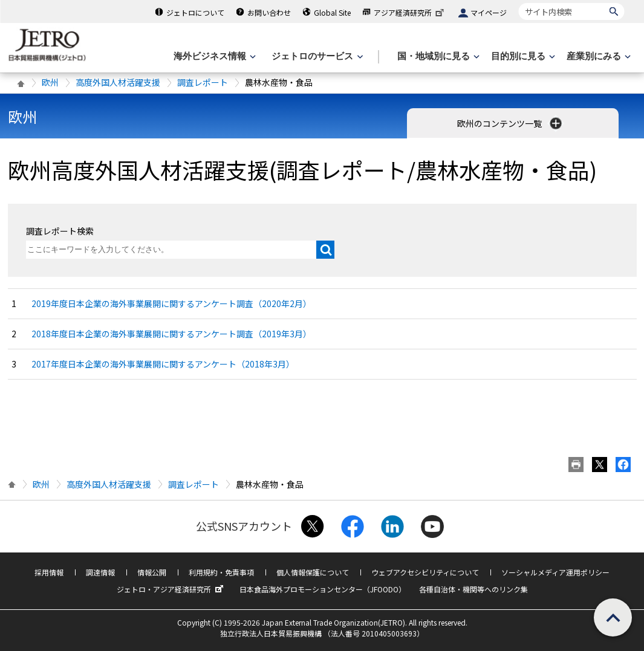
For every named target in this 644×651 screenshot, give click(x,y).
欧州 (50, 82)
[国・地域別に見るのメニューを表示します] (437, 57)
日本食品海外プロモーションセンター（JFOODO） (323, 589)
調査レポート (203, 82)
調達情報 (100, 572)
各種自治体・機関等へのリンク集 (473, 589)
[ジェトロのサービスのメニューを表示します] (316, 57)
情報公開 (152, 572)
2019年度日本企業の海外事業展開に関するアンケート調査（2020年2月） (171, 303)
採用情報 (49, 572)
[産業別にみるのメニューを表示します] (597, 57)
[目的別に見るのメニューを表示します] (522, 57)
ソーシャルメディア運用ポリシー (555, 572)
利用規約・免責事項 (221, 572)
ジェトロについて (195, 12)
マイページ (489, 12)
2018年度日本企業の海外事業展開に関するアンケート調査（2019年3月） (171, 334)
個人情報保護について (313, 572)
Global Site (332, 12)
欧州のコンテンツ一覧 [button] (511, 123)
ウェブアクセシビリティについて (425, 572)
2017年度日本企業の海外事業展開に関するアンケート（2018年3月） (163, 364)
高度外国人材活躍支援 (118, 82)
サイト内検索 (519, 3)
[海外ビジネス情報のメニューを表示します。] (213, 57)
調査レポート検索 (60, 231)
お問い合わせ (269, 12)
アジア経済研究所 (410, 12)
